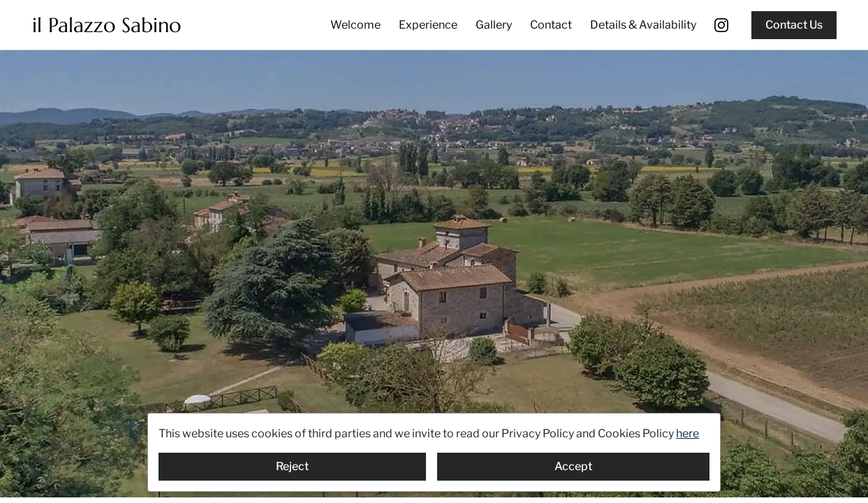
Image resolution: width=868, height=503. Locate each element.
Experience (428, 25)
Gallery (494, 25)
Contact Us (794, 25)
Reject (292, 466)
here (687, 433)
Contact (551, 25)
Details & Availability (643, 25)
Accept (573, 466)
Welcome (355, 25)
